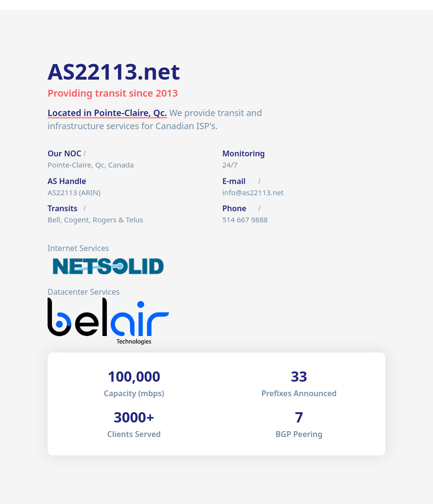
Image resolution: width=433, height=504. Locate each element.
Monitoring (244, 153)
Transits (62, 208)
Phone (234, 208)
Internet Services (78, 248)
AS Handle (67, 181)
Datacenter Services (84, 292)
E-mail (234, 181)
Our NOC (64, 153)
